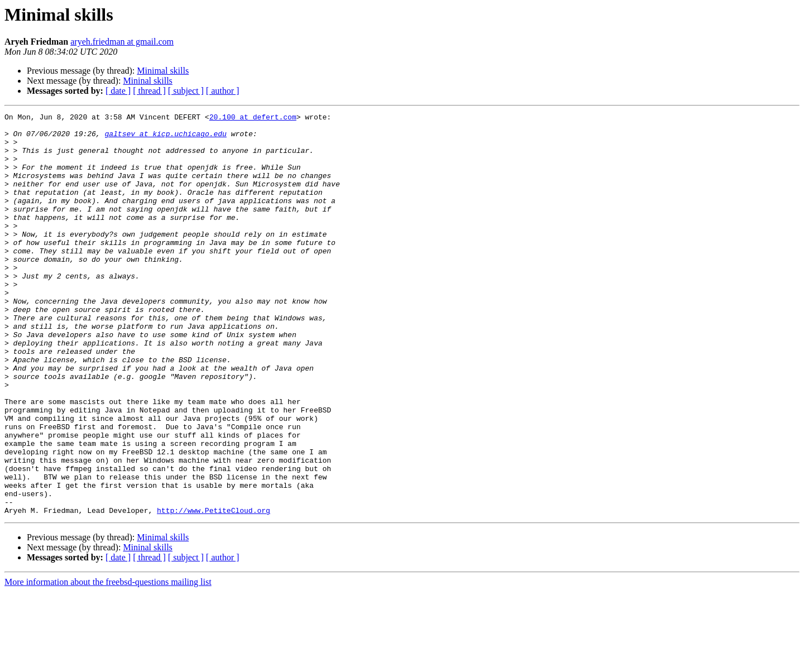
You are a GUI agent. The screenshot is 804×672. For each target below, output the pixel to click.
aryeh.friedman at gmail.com (122, 42)
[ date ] (118, 91)
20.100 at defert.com (253, 118)
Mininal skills (147, 81)
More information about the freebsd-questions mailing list (108, 662)
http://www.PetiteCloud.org (214, 591)
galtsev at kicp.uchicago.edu (165, 138)
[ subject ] (186, 91)
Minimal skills (163, 71)
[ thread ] (149, 91)
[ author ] (223, 91)
